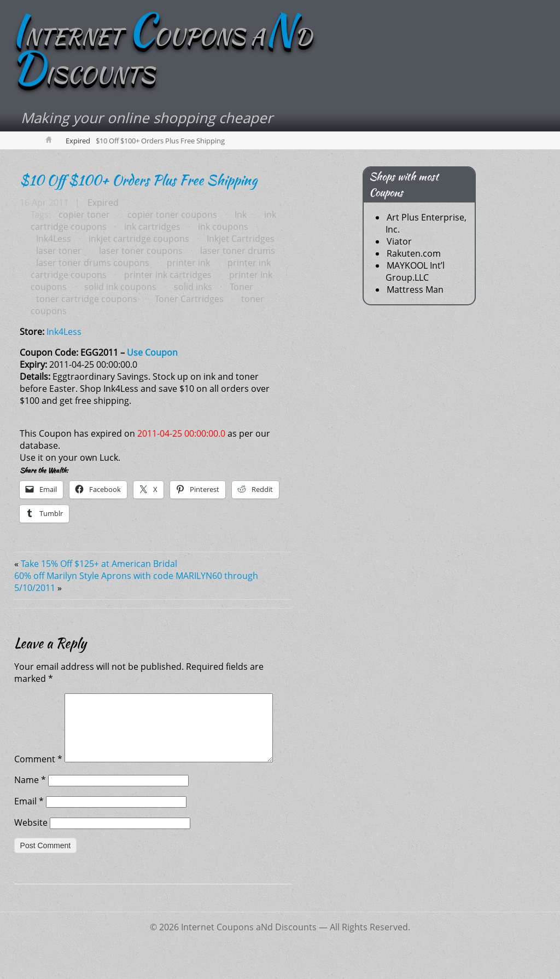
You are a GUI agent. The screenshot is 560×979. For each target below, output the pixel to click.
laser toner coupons (141, 251)
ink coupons (223, 227)
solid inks (193, 287)
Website (31, 848)
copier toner (84, 215)
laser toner (59, 251)
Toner (241, 287)
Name (30, 805)
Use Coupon (152, 352)
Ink (241, 215)
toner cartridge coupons (87, 299)
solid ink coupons (120, 287)
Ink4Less (54, 239)
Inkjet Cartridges (241, 239)
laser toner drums (238, 251)
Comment (38, 699)
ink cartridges (152, 227)
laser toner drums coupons (93, 263)
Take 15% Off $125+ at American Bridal (99, 564)
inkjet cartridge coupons (139, 239)
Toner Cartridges (189, 299)
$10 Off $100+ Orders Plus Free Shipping (138, 180)
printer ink (188, 263)
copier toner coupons (172, 215)
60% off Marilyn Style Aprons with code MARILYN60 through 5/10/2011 (136, 582)
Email (29, 826)
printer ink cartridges (168, 275)
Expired (78, 141)
